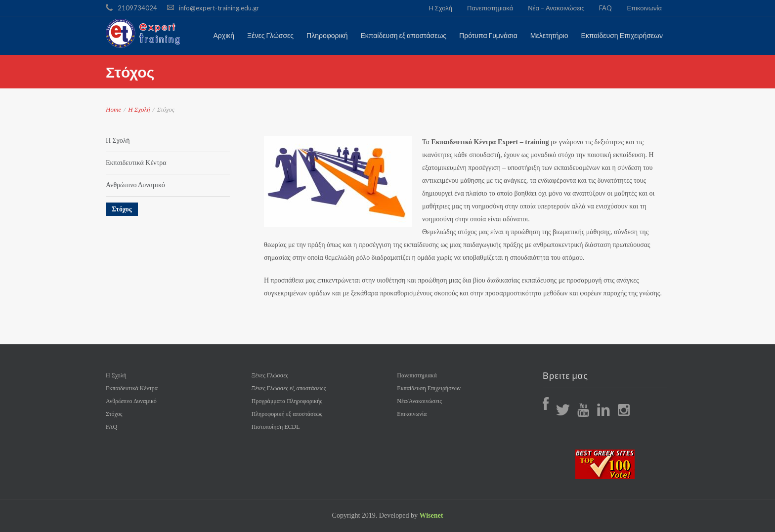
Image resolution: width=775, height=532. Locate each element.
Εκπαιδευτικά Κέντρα (136, 163)
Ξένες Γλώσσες (270, 375)
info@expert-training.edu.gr (219, 8)
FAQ (605, 8)
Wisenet (431, 515)
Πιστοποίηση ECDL (276, 427)
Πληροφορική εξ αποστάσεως (287, 414)
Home (113, 109)
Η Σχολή (440, 8)
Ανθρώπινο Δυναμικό (135, 185)
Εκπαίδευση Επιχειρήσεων (429, 388)
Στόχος (122, 209)
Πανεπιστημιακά (490, 8)
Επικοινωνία (644, 8)
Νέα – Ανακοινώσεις (556, 8)
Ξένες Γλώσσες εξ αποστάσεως (289, 388)
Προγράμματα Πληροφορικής (287, 401)
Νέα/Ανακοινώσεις (419, 401)
